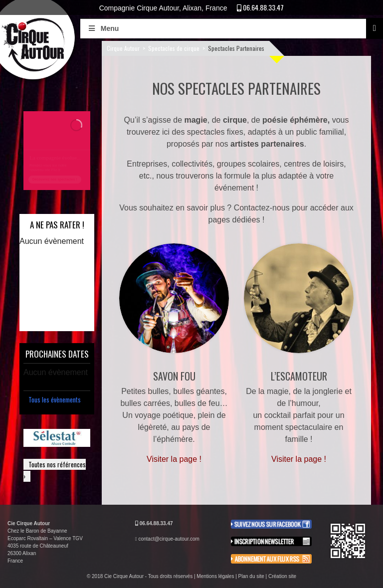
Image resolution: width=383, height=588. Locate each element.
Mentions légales (215, 576)
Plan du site (251, 576)
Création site (282, 576)
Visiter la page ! (174, 459)
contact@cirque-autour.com (169, 539)
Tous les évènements (55, 399)
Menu (103, 28)
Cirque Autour (123, 48)
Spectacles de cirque (174, 48)
